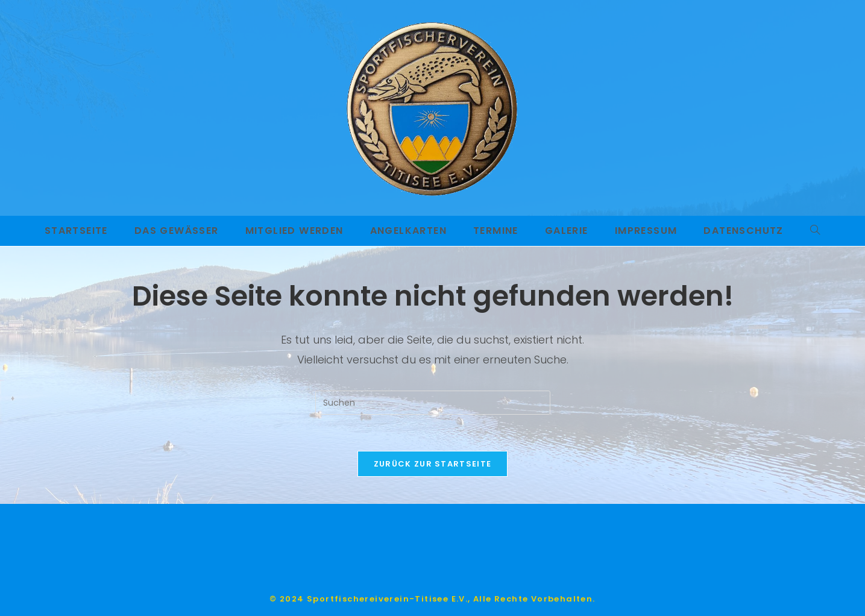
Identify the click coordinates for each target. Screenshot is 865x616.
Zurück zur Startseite (433, 464)
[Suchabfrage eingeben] (433, 403)
